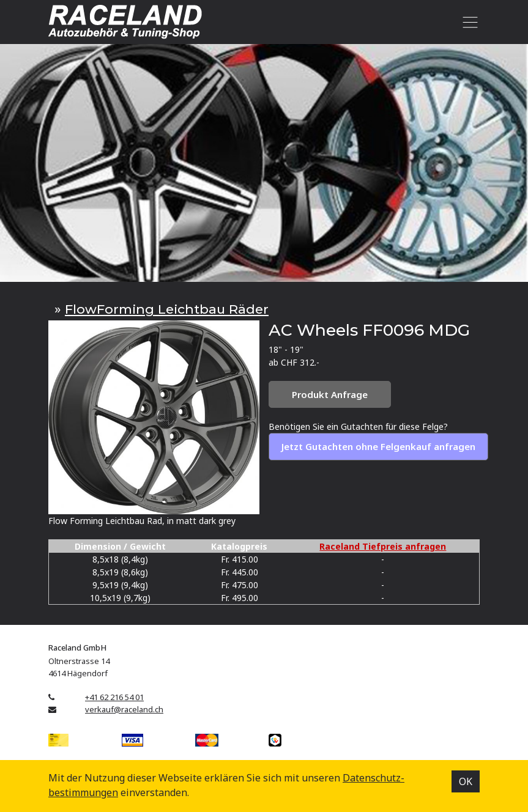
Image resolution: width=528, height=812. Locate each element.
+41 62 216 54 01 (114, 697)
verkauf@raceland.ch (124, 709)
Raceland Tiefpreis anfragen (383, 546)
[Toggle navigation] (468, 22)
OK (466, 781)
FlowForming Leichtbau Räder (167, 309)
